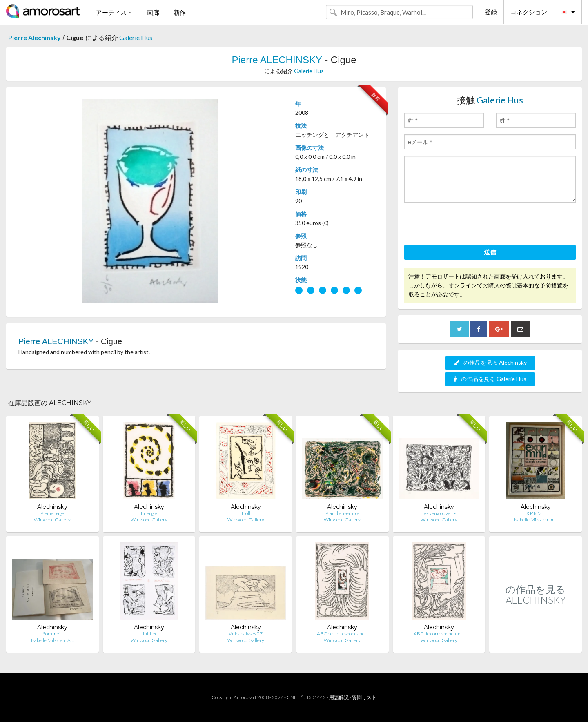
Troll (246, 513)
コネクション (529, 12)
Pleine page (52, 513)
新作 (180, 12)
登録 (491, 12)
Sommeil (52, 634)
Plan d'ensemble (342, 513)
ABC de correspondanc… (342, 634)
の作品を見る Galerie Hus (490, 379)
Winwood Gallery (52, 520)
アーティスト (114, 12)
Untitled (149, 634)
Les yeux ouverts (439, 513)
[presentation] (466, 225)
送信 (490, 252)
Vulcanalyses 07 (246, 634)
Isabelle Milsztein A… (536, 520)
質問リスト (364, 697)
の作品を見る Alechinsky (490, 362)
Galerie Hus (136, 37)
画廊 (153, 12)
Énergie (149, 513)
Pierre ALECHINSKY (277, 60)
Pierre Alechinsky (35, 37)
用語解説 (339, 697)
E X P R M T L (536, 513)
